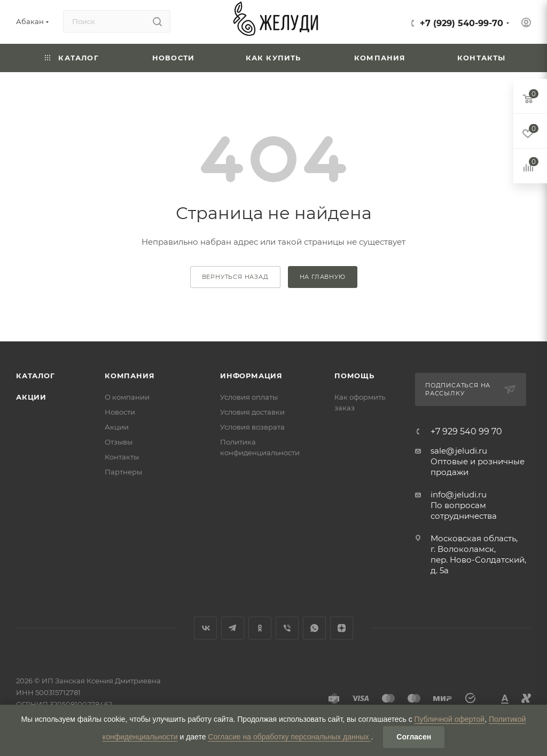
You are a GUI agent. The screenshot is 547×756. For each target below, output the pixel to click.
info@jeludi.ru (459, 494)
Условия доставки (252, 412)
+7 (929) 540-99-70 (462, 23)
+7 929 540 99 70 (466, 432)
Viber (287, 628)
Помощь (354, 376)
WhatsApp (314, 628)
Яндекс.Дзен (342, 628)
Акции (31, 397)
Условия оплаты (249, 397)
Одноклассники (260, 628)
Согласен (414, 737)
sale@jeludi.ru (459, 451)
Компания (130, 376)
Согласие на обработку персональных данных (289, 737)
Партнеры (123, 472)
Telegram (233, 628)
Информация (251, 376)
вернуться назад (235, 277)
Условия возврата (252, 427)
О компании (127, 397)
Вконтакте (205, 628)
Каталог (36, 376)
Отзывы (119, 442)
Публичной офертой (450, 719)
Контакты (122, 457)
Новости (120, 412)
